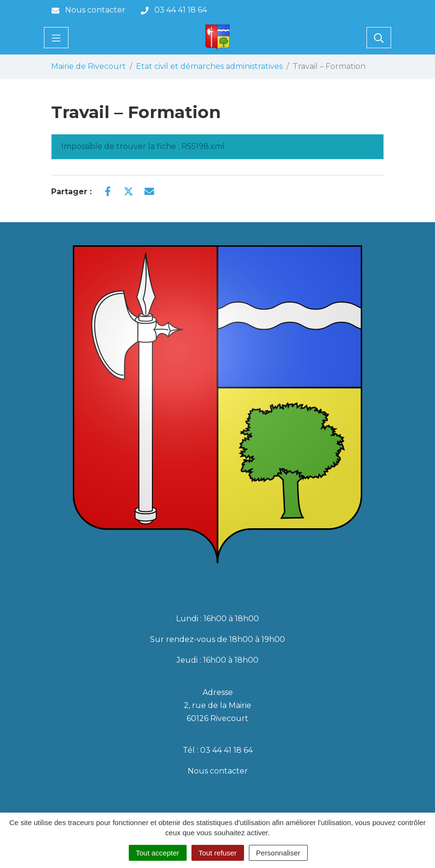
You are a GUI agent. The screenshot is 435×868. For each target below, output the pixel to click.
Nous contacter (218, 771)
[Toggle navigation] (56, 38)
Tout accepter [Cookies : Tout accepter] (158, 853)
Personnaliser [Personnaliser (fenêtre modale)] (278, 853)
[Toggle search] (379, 38)
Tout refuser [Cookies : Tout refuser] (218, 853)
